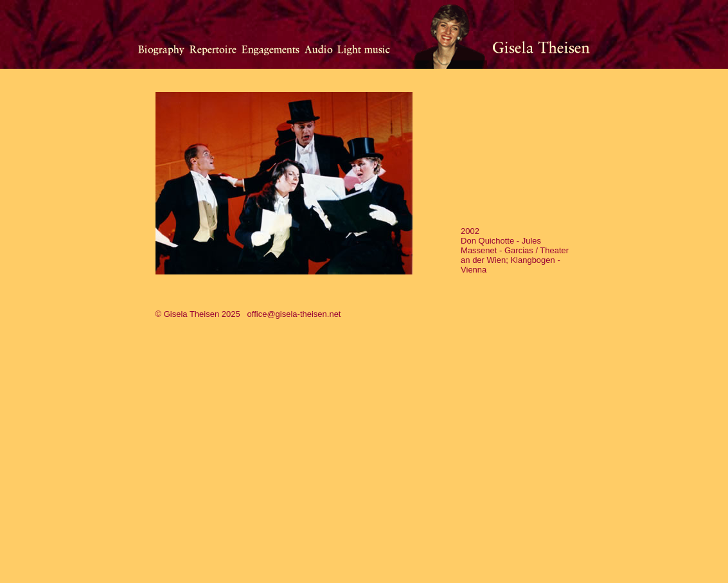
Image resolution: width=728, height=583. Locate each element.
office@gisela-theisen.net (294, 314)
